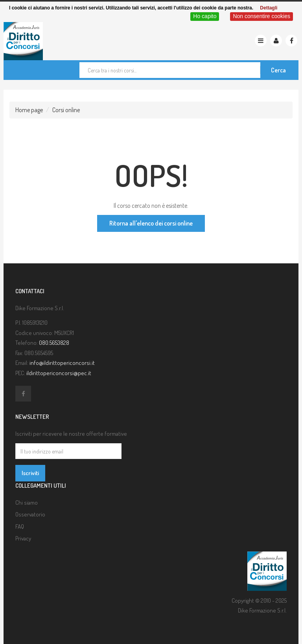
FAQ (20, 526)
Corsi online (66, 110)
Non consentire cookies (261, 16)
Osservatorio (30, 514)
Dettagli (269, 8)
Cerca (278, 70)
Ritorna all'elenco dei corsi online (151, 223)
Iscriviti (30, 473)
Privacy (23, 538)
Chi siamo (27, 502)
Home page (29, 110)
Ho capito (205, 16)
